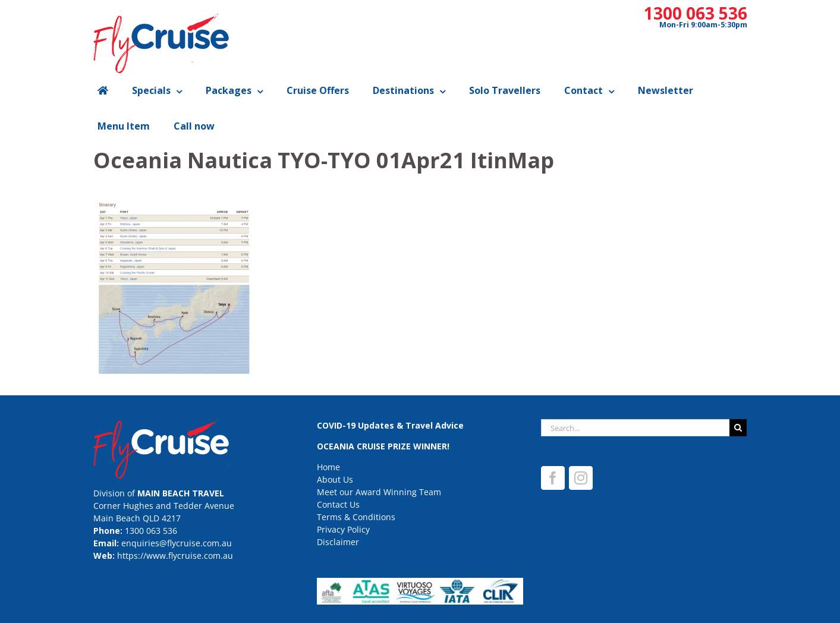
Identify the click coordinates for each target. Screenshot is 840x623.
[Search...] (635, 428)
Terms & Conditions (356, 517)
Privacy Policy (343, 529)
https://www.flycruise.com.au (175, 556)
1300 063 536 (696, 13)
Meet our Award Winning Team (379, 492)
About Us (335, 479)
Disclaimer (338, 542)
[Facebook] (553, 478)
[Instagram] (581, 478)
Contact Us (338, 504)
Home (328, 467)
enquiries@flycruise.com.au (177, 543)
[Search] (738, 428)
